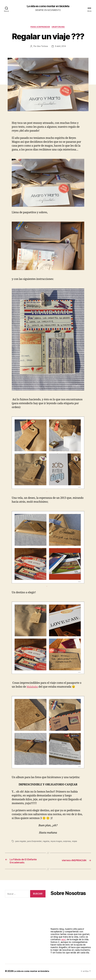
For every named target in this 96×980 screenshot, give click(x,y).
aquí (63, 941)
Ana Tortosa (42, 47)
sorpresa (68, 842)
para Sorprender (35, 842)
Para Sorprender (40, 28)
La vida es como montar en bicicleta (48, 6)
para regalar (21, 842)
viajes (76, 842)
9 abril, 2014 (61, 47)
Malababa (33, 687)
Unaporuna (59, 28)
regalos (47, 842)
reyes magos (57, 842)
